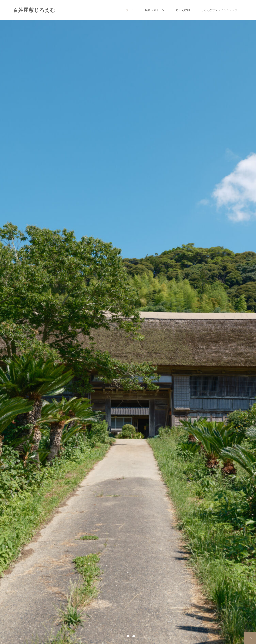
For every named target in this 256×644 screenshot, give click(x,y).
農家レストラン (155, 10)
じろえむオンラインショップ (219, 10)
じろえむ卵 (183, 10)
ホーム (130, 10)
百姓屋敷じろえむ (34, 10)
